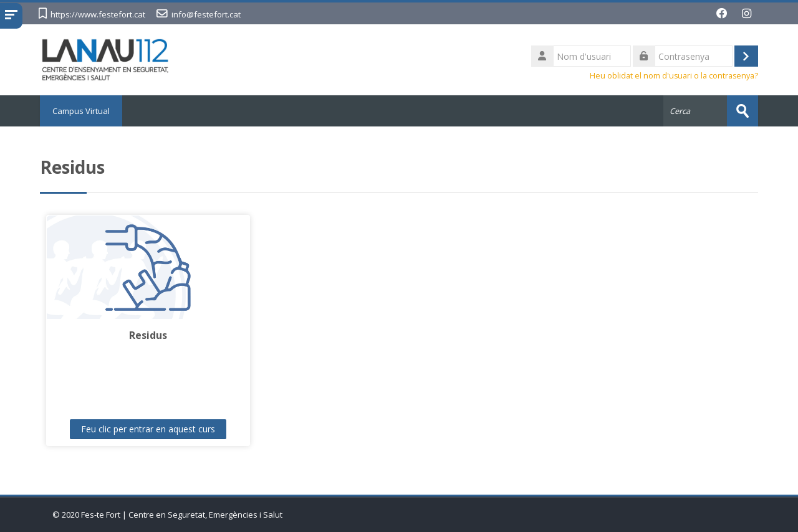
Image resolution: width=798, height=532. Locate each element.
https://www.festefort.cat (98, 14)
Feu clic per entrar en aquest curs (148, 429)
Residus (148, 335)
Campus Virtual (81, 111)
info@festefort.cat (206, 14)
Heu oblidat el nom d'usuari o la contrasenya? (674, 76)
